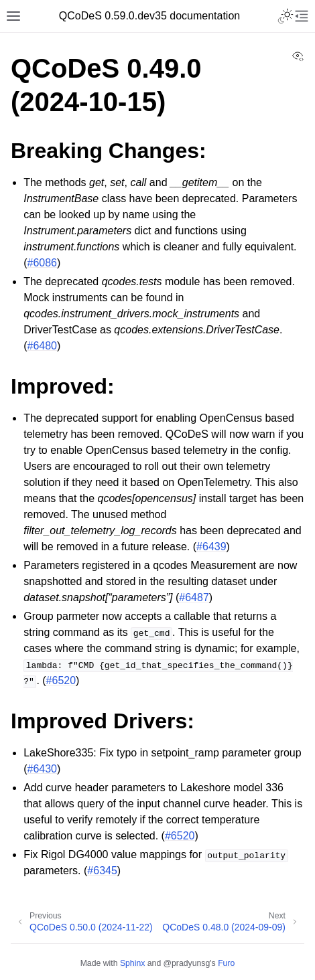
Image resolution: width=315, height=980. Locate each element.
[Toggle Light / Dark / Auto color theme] (286, 16)
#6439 (211, 547)
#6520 (61, 680)
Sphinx (132, 963)
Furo (226, 963)
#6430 (43, 769)
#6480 (43, 346)
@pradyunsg (187, 963)
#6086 (43, 263)
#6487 (194, 597)
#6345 (102, 871)
